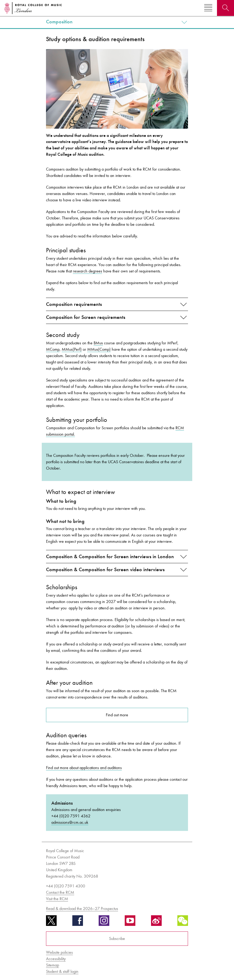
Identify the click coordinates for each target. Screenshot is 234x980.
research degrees (87, 271)
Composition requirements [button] (74, 304)
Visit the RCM (57, 899)
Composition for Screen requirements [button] (86, 317)
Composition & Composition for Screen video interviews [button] (105, 569)
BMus (98, 343)
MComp (53, 349)
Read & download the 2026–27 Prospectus (82, 909)
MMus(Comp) (99, 349)
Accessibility (56, 959)
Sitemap (53, 965)
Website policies (59, 952)
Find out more (117, 715)
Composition (59, 22)
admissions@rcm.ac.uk (70, 822)
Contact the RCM (60, 892)
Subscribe (117, 938)
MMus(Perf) (72, 349)
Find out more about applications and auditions (84, 768)
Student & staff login (62, 971)
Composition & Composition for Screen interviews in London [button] (110, 556)
